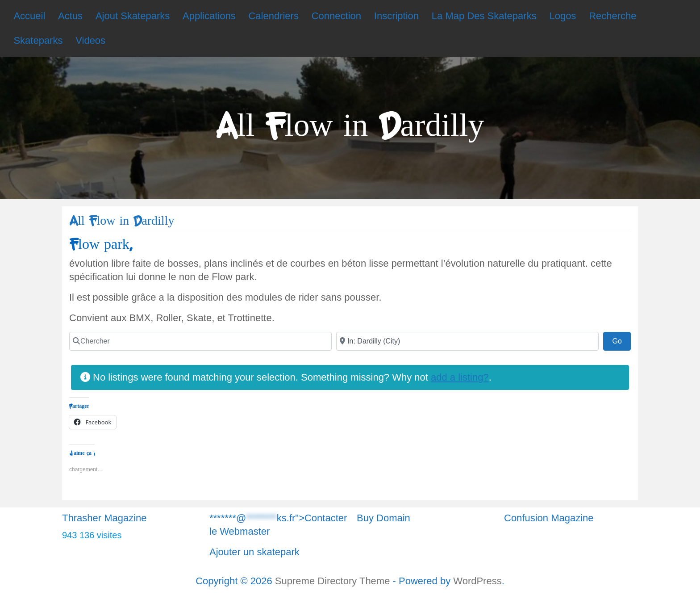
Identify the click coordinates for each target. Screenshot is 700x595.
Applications (209, 16)
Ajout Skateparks (133, 16)
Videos (90, 40)
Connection (336, 16)
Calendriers (273, 16)
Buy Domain (383, 518)
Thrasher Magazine (104, 518)
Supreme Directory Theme (334, 581)
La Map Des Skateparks (484, 16)
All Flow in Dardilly (122, 221)
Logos (562, 16)
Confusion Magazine (549, 518)
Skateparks (38, 40)
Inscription (396, 16)
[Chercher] (200, 341)
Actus (70, 16)
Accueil (29, 16)
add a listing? (460, 377)
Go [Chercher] (621, 340)
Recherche (612, 16)
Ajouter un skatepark (254, 552)
